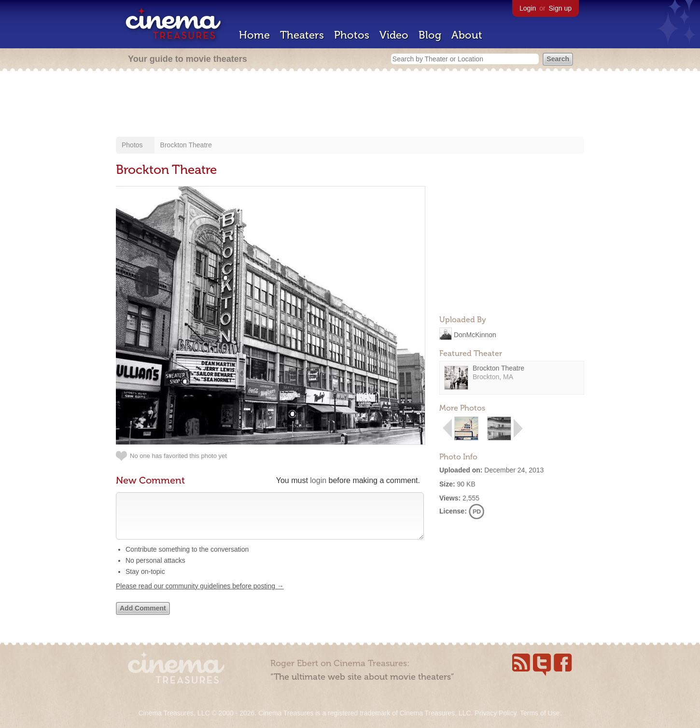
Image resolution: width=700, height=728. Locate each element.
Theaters (302, 35)
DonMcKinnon (475, 334)
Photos (352, 35)
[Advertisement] (350, 105)
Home (254, 35)
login (318, 480)
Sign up (560, 8)
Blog (430, 35)
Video (394, 35)
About (467, 35)
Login (528, 8)
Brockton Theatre (186, 145)
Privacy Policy (495, 713)
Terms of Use (540, 713)
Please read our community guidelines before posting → (200, 596)
